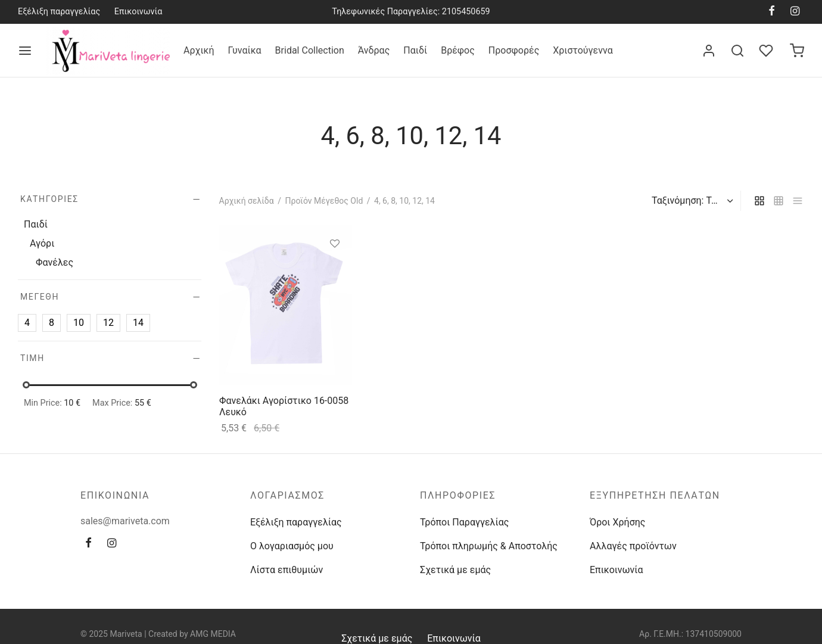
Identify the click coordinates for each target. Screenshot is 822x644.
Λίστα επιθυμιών (287, 570)
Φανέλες (55, 263)
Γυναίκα (245, 50)
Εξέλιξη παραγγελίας (59, 12)
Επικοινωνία (138, 12)
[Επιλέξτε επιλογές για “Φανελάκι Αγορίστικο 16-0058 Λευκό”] (334, 271)
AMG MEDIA (213, 634)
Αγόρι (42, 243)
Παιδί (415, 50)
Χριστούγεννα (583, 50)
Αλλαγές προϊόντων (633, 546)
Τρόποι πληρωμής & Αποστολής (489, 546)
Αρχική (199, 50)
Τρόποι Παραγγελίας (464, 522)
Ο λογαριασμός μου (292, 546)
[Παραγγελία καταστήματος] (691, 201)
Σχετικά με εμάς (455, 570)
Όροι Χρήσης (617, 522)
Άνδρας (374, 50)
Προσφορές (514, 50)
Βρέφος (458, 50)
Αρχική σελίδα (247, 201)
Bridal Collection (310, 50)
